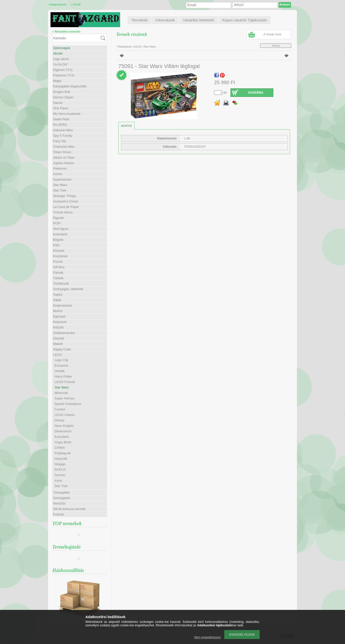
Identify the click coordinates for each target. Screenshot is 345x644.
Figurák (58, 218)
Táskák (58, 278)
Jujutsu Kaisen (64, 163)
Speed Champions (68, 404)
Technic (60, 475)
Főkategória (124, 47)
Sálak (57, 300)
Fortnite (58, 514)
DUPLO (60, 470)
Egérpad (59, 316)
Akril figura (61, 229)
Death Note (61, 119)
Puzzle (58, 262)
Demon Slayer (63, 97)
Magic (57, 81)
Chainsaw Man (64, 147)
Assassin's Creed (65, 201)
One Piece (61, 108)
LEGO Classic (65, 415)
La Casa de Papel (66, 207)
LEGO (138, 47)
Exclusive (61, 365)
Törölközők (61, 284)
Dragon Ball (61, 92)
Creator (60, 409)
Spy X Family (63, 136)
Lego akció (61, 59)
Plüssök (59, 251)
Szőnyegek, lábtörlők (68, 289)
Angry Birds (63, 442)
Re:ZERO (60, 125)
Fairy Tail (59, 141)
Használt (61, 459)
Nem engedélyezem (207, 637)
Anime (58, 174)
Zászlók (59, 338)
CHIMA (60, 448)
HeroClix (59, 503)
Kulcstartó (60, 234)
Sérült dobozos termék (69, 509)
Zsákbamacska (64, 333)
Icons (58, 481)
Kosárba (256, 93)
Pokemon (60, 168)
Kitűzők (58, 327)
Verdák (59, 371)
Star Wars (60, 185)
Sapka (58, 294)
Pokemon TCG (64, 75)
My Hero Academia (67, 114)
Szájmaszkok (63, 305)
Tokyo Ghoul (62, 152)
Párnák (58, 273)
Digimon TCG (63, 70)
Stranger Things (64, 196)
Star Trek (60, 190)
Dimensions (63, 431)
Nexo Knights (64, 426)
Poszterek (60, 256)
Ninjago (60, 464)
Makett (58, 344)
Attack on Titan (64, 158)
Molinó (58, 311)
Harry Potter (63, 376)
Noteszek (60, 322)
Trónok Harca (63, 212)
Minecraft (61, 393)
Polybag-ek (63, 453)
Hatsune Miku (63, 130)
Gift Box (59, 267)
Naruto (58, 103)
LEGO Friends (65, 382)
